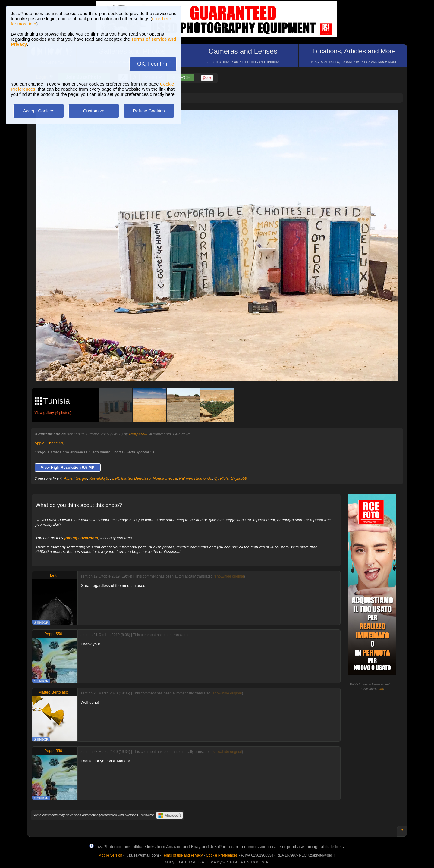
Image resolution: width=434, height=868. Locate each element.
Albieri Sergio (75, 478)
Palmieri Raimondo (196, 478)
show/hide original (229, 576)
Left (116, 478)
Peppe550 (138, 434)
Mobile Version (110, 855)
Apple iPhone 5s (49, 443)
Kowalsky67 (100, 478)
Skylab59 (239, 478)
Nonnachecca (165, 478)
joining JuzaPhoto (81, 538)
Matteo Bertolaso (136, 478)
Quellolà (222, 478)
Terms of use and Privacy (182, 855)
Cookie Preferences (222, 855)
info (380, 689)
